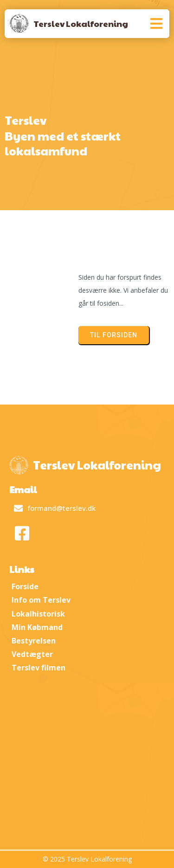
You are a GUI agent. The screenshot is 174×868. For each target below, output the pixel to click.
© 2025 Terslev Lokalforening (87, 859)
